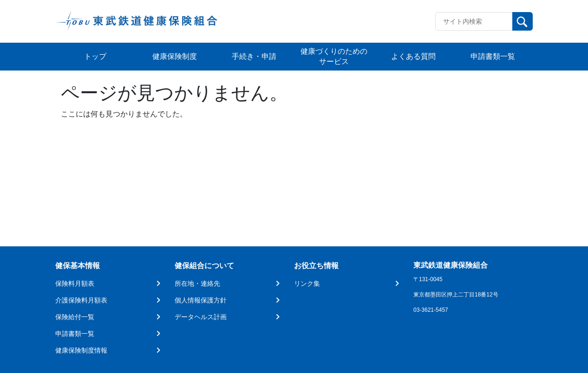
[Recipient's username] (474, 21)
